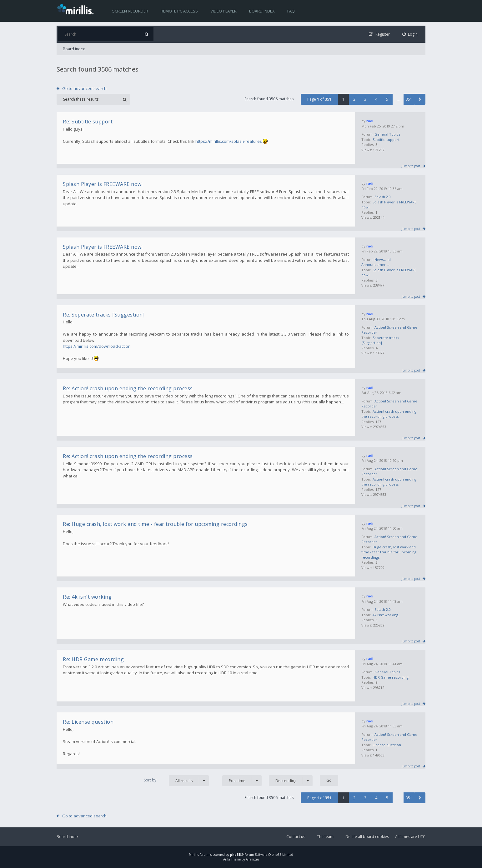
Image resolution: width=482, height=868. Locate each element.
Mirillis (194, 855)
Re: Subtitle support (88, 122)
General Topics (387, 134)
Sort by (150, 780)
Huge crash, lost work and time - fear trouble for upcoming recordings (389, 552)
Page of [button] (319, 99)
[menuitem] (410, 34)
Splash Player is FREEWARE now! (103, 184)
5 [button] (387, 99)
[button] (420, 99)
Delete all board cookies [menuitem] (367, 837)
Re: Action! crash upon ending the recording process (128, 388)
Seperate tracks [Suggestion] (380, 340)
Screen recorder (130, 11)
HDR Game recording (391, 677)
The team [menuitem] (325, 837)
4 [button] (376, 99)
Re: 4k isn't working (87, 597)
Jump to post (411, 166)
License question (387, 745)
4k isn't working (385, 615)
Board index (262, 11)
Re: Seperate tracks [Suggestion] (104, 315)
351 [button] (409, 99)
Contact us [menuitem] (296, 837)
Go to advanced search (84, 88)
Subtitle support (386, 140)
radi (370, 121)
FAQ (291, 11)
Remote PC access (179, 11)
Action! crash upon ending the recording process (389, 414)
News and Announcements (376, 262)
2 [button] (354, 99)
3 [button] (365, 99)
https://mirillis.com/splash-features (229, 141)
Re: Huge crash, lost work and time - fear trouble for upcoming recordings (155, 524)
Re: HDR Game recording (93, 659)
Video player (223, 11)
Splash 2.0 (383, 197)
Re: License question (88, 722)
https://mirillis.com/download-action (97, 346)
